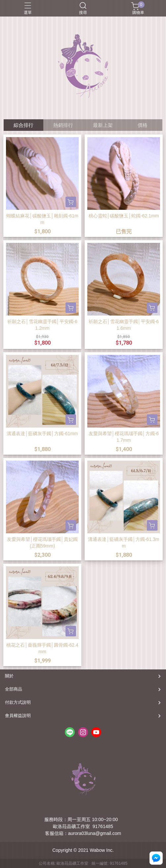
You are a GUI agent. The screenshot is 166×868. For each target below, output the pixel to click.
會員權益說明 (18, 716)
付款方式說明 (18, 702)
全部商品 (14, 689)
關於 (9, 676)
